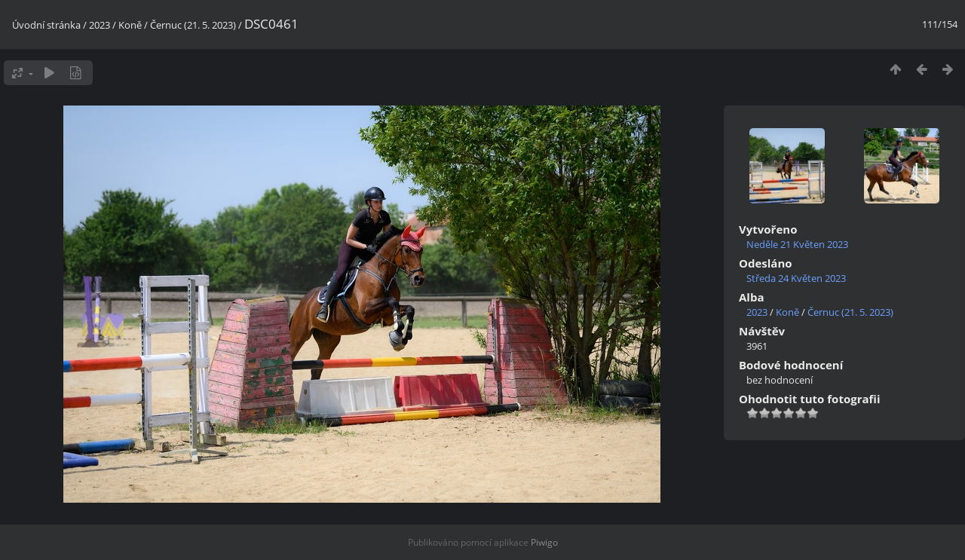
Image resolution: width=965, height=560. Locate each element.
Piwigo (544, 542)
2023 (100, 25)
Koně (130, 25)
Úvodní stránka (46, 25)
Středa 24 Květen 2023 (796, 278)
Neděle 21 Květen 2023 (797, 244)
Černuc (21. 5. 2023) (193, 25)
